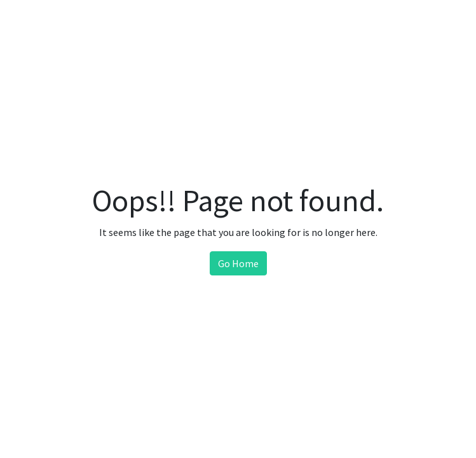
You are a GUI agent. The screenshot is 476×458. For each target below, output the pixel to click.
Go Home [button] (238, 263)
